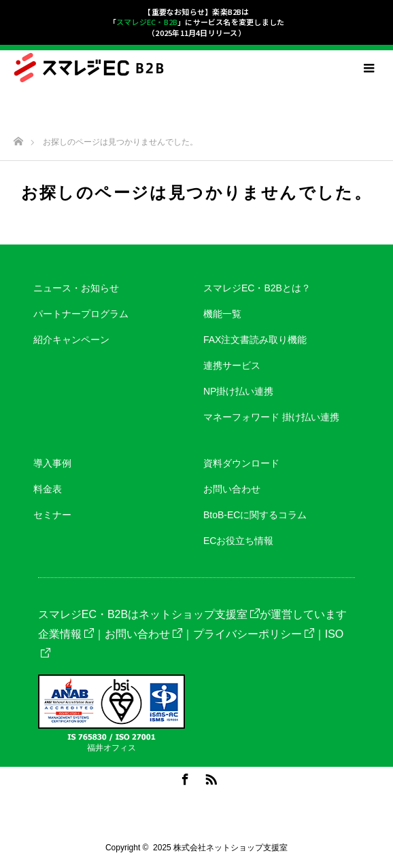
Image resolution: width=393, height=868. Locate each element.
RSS (209, 777)
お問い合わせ (232, 489)
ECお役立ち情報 (238, 541)
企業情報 (66, 634)
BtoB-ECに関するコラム (255, 515)
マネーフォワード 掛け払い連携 (271, 417)
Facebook (184, 777)
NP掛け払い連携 (238, 391)
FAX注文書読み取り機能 (255, 340)
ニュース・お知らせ (76, 288)
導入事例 (52, 463)
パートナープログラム (81, 314)
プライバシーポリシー (254, 634)
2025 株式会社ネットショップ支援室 (220, 848)
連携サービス (232, 365)
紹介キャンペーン (71, 340)
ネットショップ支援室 (199, 614)
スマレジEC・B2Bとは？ (257, 288)
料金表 (48, 489)
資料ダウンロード (241, 463)
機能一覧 (222, 314)
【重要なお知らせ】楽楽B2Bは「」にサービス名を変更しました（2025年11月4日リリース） (197, 22)
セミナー (52, 515)
